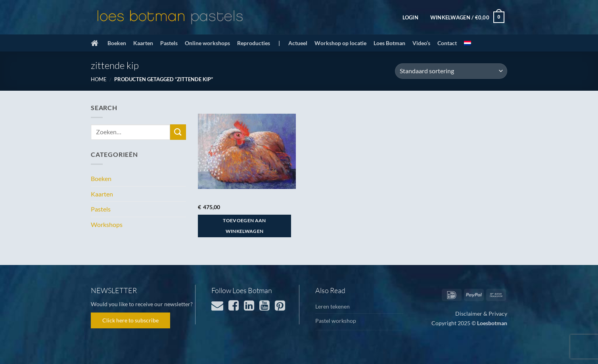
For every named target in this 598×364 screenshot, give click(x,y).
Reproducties (254, 43)
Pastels (169, 43)
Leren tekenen (333, 306)
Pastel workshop (336, 321)
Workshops (107, 224)
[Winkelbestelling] (451, 71)
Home (99, 79)
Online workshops (207, 43)
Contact (447, 43)
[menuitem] (468, 43)
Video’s (421, 43)
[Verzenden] (178, 132)
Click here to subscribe (130, 320)
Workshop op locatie (340, 43)
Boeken (117, 43)
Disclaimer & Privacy (481, 313)
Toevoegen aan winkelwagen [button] (244, 226)
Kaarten (143, 43)
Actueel (298, 43)
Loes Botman (389, 43)
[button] (410, 17)
